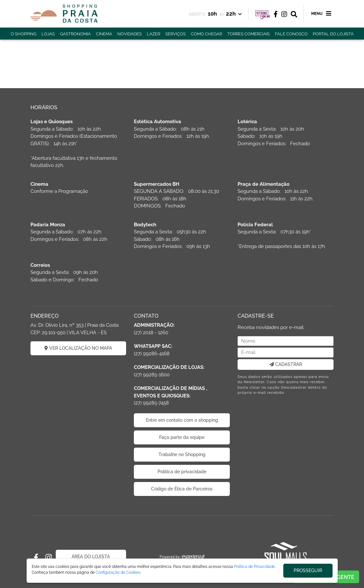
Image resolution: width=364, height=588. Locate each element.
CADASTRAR (286, 364)
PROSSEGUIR (308, 570)
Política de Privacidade (254, 567)
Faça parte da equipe (182, 437)
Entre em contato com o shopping (182, 420)
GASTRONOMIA (75, 34)
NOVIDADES (129, 34)
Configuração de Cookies (118, 572)
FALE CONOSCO (291, 34)
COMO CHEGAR (206, 34)
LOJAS (48, 34)
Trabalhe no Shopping (182, 454)
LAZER (153, 34)
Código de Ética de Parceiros (182, 489)
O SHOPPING (23, 34)
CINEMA (104, 34)
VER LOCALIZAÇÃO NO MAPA (78, 348)
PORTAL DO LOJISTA (333, 34)
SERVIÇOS (176, 34)
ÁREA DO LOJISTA (91, 557)
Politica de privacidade (182, 472)
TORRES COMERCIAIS (248, 34)
